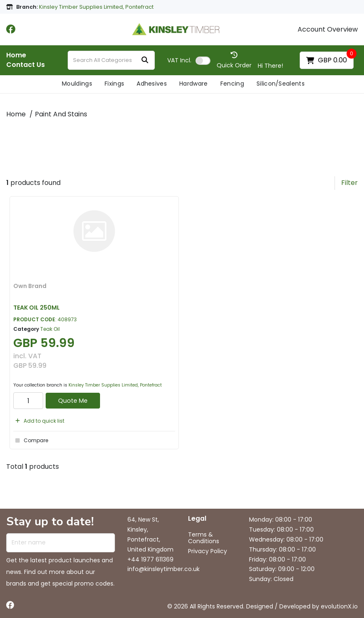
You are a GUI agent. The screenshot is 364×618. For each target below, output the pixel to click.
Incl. (179, 60)
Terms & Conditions (204, 538)
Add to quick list (39, 421)
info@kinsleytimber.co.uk (164, 569)
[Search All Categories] (111, 60)
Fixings (114, 84)
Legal (197, 519)
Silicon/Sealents (281, 84)
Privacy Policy (208, 551)
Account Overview (328, 30)
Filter (349, 183)
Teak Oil (50, 329)
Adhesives (152, 84)
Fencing (232, 84)
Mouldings (77, 84)
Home (16, 55)
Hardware (194, 84)
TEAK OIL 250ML (37, 308)
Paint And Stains (61, 114)
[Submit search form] (145, 60)
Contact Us (26, 65)
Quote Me (73, 401)
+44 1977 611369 (150, 559)
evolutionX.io (339, 606)
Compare (31, 441)
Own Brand (30, 286)
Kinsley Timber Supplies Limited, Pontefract (115, 385)
